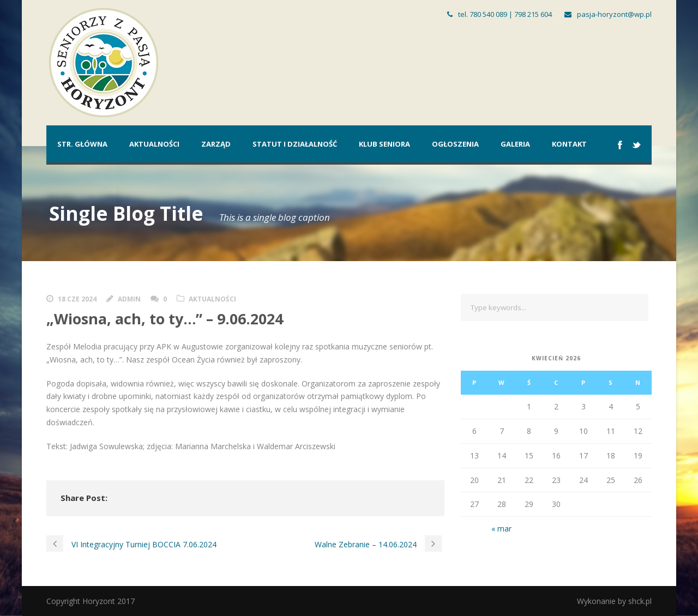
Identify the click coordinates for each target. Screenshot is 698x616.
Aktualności (154, 144)
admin (129, 299)
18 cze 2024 (77, 299)
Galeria (515, 144)
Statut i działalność (295, 144)
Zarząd (216, 144)
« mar (501, 529)
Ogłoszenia (455, 144)
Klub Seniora (384, 144)
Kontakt (569, 144)
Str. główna (82, 144)
